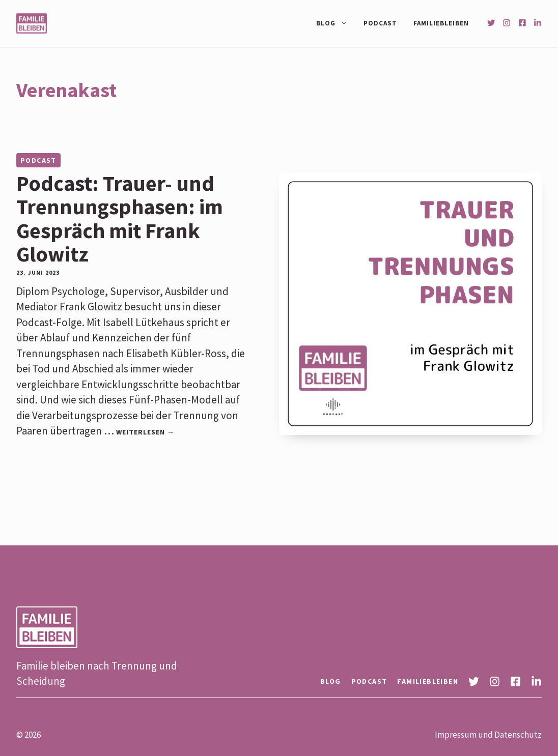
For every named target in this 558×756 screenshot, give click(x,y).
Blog (336, 23)
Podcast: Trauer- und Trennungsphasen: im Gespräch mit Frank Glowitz (120, 219)
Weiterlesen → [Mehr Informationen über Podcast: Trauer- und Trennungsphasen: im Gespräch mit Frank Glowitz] (145, 432)
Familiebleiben (441, 23)
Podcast (380, 23)
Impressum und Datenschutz (488, 735)
